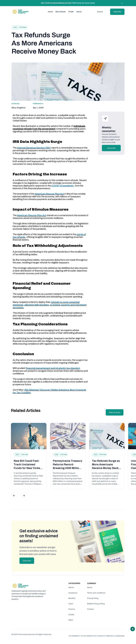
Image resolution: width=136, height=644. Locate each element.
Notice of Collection (106, 636)
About (79, 12)
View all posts (115, 412)
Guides (71, 615)
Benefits (72, 598)
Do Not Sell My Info (89, 636)
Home (50, 12)
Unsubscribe (119, 636)
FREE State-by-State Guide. (83, 3)
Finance (72, 609)
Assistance (73, 593)
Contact (90, 609)
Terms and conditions (96, 593)
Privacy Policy (93, 598)
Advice (71, 587)
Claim (71, 604)
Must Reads (61, 12)
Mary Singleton (19, 108)
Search (100, 12)
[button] (14, 496)
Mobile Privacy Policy (96, 604)
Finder (71, 12)
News (71, 620)
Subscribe (117, 12)
